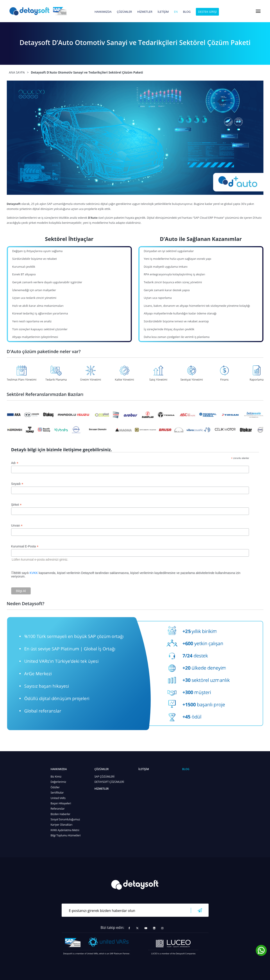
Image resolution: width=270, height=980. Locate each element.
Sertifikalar (57, 793)
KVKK (34, 573)
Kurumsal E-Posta (25, 546)
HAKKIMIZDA (103, 12)
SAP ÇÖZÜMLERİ (105, 777)
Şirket (16, 505)
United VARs (58, 798)
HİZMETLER (145, 12)
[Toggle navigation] (258, 11)
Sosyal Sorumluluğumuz (65, 819)
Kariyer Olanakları (62, 825)
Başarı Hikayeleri (61, 803)
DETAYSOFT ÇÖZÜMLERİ (109, 782)
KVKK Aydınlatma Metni (65, 830)
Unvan (17, 526)
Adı (15, 463)
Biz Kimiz (56, 777)
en (176, 12)
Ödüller (55, 787)
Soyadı (17, 484)
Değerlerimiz (58, 782)
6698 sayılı (22, 573)
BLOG (187, 12)
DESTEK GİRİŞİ (207, 12)
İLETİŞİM (163, 12)
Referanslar (58, 809)
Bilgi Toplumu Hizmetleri (66, 835)
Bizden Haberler (61, 814)
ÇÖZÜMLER (124, 12)
